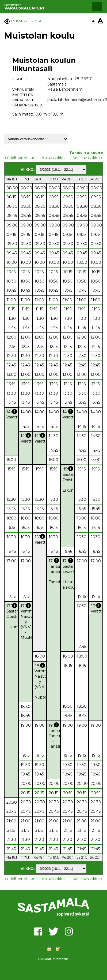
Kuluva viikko (53, 158)
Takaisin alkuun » (86, 153)
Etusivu (17, 21)
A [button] (93, 21)
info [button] (14, 411)
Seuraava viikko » (87, 158)
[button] (97, 7)
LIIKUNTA (34, 21)
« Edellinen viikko (20, 158)
